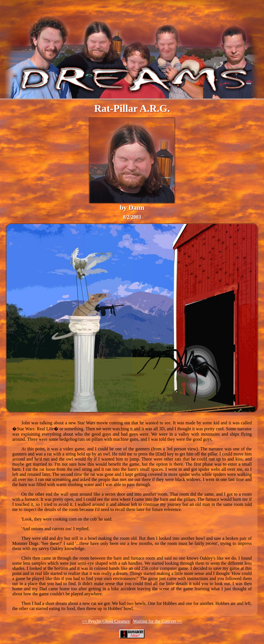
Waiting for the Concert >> (158, 621)
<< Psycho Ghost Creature (106, 621)
